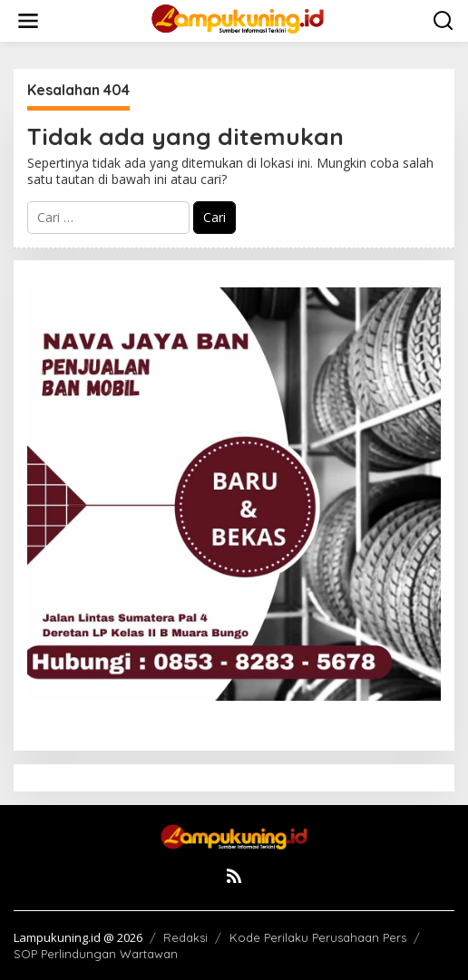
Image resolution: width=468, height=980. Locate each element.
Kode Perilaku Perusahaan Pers (318, 937)
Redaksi (185, 937)
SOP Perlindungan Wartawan (96, 954)
